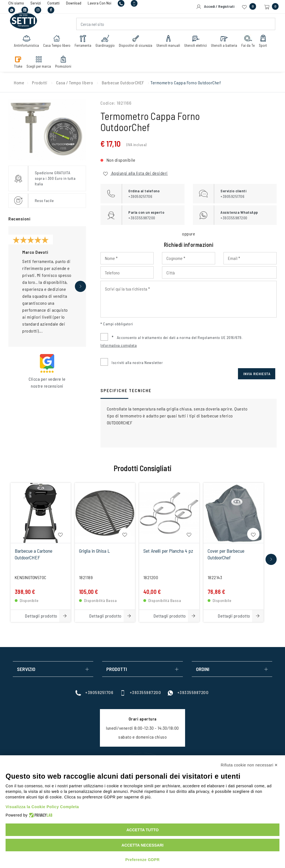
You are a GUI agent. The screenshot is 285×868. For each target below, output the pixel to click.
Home (19, 83)
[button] (80, 286)
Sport (263, 41)
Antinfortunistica (26, 41)
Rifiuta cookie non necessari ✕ (249, 765)
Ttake (18, 62)
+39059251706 (94, 692)
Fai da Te (248, 41)
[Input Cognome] (189, 258)
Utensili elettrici (196, 41)
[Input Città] (219, 272)
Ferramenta (83, 41)
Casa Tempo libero (57, 41)
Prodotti (40, 83)
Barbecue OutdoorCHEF (123, 83)
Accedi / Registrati (215, 7)
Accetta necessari (143, 845)
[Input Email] (250, 258)
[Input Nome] (127, 258)
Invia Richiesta (257, 374)
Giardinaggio (105, 41)
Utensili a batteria (224, 41)
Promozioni (63, 62)
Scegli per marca (39, 62)
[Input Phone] (127, 272)
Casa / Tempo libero (75, 83)
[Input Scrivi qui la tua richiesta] (189, 299)
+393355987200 (141, 692)
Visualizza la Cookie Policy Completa (42, 807)
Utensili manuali (168, 41)
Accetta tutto (142, 830)
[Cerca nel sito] (176, 24)
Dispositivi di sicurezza (136, 41)
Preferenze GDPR (142, 860)
